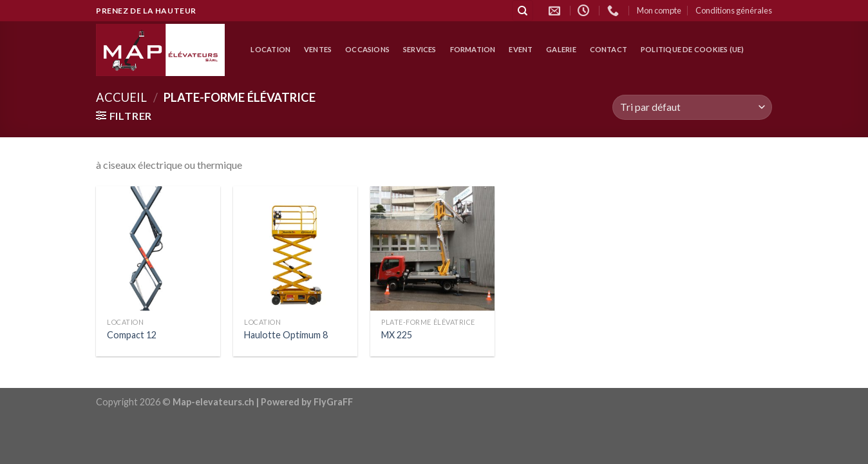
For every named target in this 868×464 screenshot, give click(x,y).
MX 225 (397, 335)
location (270, 49)
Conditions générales (734, 10)
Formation (473, 49)
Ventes (318, 49)
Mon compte (659, 10)
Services (420, 49)
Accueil (121, 97)
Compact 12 (132, 335)
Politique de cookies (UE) (693, 49)
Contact (609, 49)
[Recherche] (523, 11)
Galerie (561, 49)
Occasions (367, 49)
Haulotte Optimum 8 (286, 335)
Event (521, 49)
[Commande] (692, 107)
